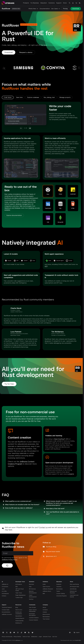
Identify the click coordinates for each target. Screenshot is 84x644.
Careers (45, 612)
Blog (17, 607)
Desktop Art (19, 623)
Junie (3, 589)
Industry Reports (20, 618)
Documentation (45, 9)
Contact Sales (6, 610)
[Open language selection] (80, 3)
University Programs (62, 596)
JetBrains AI (5, 584)
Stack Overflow (59, 439)
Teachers (59, 587)
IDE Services (32, 589)
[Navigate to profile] (73, 3)
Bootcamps (60, 589)
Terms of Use (26, 637)
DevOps (31, 599)
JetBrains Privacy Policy (10, 560)
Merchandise (46, 617)
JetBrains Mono (47, 591)
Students (59, 584)
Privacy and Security (7, 637)
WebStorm (8, 208)
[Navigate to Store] (76, 3)
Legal (40, 637)
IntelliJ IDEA (78, 640)
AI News (4, 596)
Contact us (43, 527)
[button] (48, 191)
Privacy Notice (17, 637)
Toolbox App (19, 598)
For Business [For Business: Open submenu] (35, 3)
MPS (44, 594)
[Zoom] (7, 174)
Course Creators (34, 620)
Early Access (19, 610)
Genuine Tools (47, 637)
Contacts (45, 610)
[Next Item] (30, 128)
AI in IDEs (4, 591)
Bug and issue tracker (53, 552)
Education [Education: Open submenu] (44, 3)
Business (31, 584)
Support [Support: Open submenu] (59, 3)
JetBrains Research (48, 589)
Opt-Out (55, 637)
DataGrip (31, 208)
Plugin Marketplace (20, 595)
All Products (19, 584)
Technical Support (7, 607)
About (44, 607)
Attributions (34, 637)
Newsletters (19, 616)
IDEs (17, 587)
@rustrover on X (51, 556)
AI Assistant (5, 587)
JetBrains (18, 640)
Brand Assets (46, 614)
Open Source (46, 587)
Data (30, 587)
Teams (58, 591)
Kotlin (44, 584)
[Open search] (70, 3)
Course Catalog (61, 594)
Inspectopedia (19, 621)
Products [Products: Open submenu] (26, 3)
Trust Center (46, 619)
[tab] (8, 97)
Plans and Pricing (74, 584)
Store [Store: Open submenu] (65, 3)
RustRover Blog (51, 547)
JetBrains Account (7, 614)
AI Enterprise (5, 594)
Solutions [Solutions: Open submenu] (52, 3)
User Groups (32, 607)
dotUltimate (73, 589)
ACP (46, 266)
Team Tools (19, 593)
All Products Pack (74, 587)
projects (71, 474)
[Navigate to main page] (8, 3)
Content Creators (34, 618)
